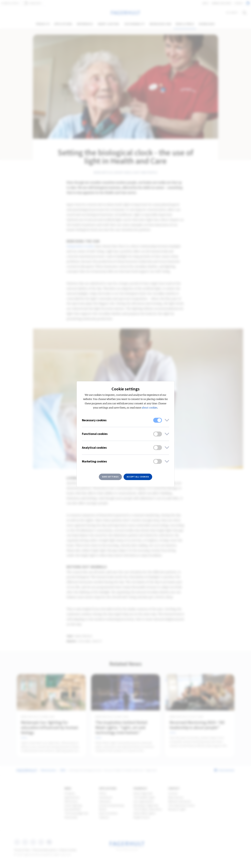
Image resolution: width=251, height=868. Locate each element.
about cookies (150, 408)
